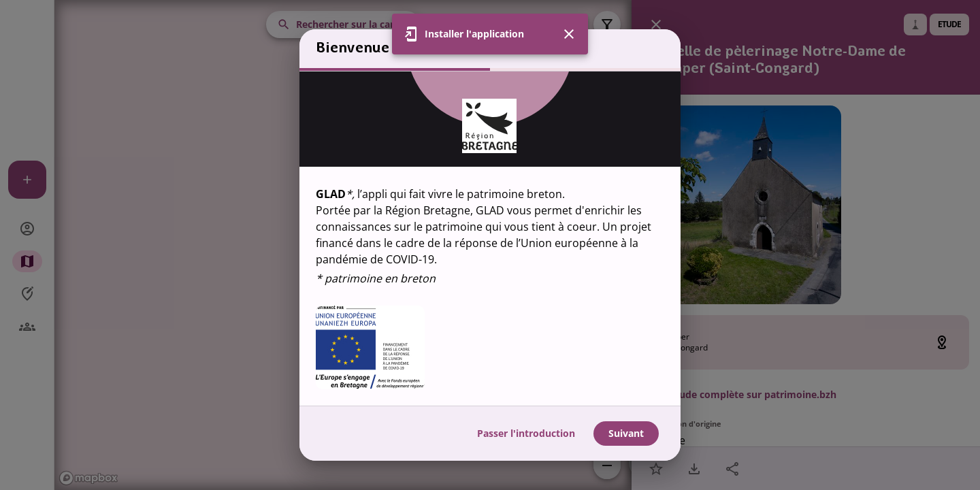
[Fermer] (569, 34)
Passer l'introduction (526, 433)
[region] (490, 239)
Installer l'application (474, 34)
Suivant (626, 433)
